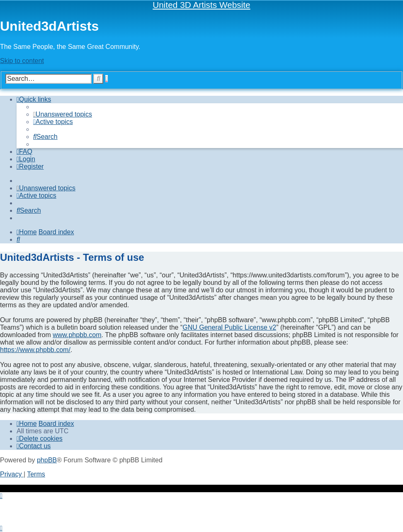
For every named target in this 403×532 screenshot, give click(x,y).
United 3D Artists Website (201, 5)
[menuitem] (63, 114)
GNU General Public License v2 (229, 327)
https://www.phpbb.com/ (35, 350)
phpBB (47, 460)
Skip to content (22, 61)
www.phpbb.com (77, 335)
